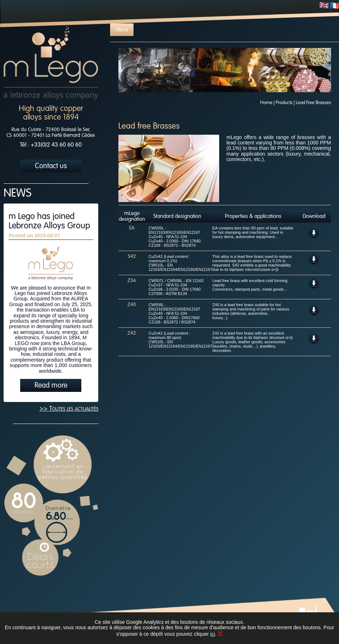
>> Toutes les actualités (69, 409)
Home (266, 103)
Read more (51, 386)
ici (213, 634)
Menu (122, 30)
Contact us (51, 166)
